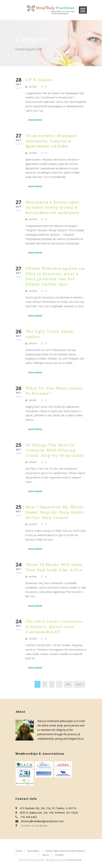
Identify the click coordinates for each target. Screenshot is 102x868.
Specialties (33, 851)
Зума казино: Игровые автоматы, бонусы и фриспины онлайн (51, 141)
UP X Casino (39, 80)
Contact (59, 855)
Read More (35, 120)
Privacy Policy (74, 860)
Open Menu (83, 10)
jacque (33, 87)
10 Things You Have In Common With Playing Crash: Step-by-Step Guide (55, 450)
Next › (80, 684)
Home (19, 851)
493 (68, 684)
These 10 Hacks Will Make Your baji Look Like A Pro (54, 567)
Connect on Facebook (33, 826)
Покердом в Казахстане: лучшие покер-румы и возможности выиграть (53, 207)
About (46, 855)
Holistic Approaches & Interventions (65, 851)
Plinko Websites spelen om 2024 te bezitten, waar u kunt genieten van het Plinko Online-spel (55, 276)
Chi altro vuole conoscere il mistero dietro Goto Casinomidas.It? (54, 627)
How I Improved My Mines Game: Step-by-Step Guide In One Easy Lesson (55, 512)
